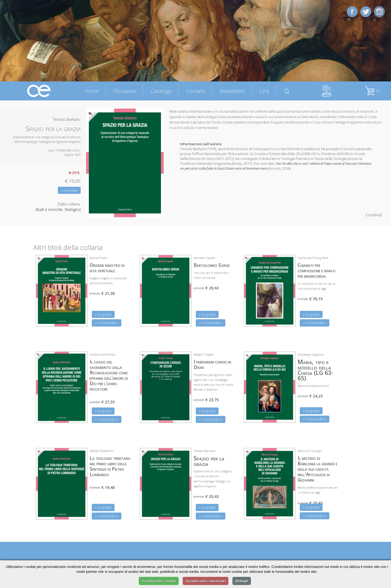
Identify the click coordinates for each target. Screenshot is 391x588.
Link (265, 91)
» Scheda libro (107, 323)
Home (92, 91)
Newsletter (232, 91)
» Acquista (69, 190)
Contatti (196, 91)
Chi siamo (125, 91)
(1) (373, 91)
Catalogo (161, 91)
